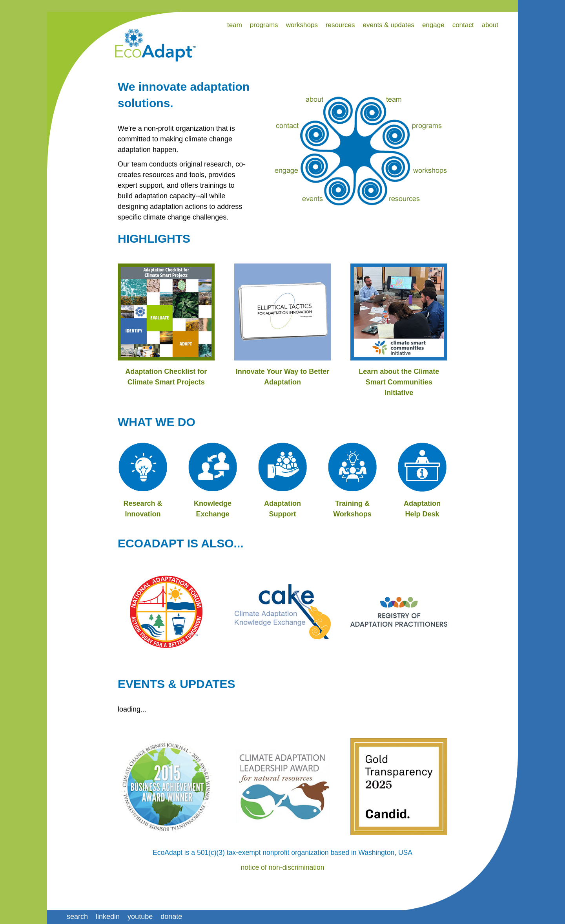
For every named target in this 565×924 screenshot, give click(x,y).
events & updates (389, 25)
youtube (140, 917)
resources (340, 25)
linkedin (108, 917)
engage (433, 25)
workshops (302, 25)
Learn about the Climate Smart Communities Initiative (399, 382)
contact (463, 25)
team (235, 25)
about (490, 25)
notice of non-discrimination (282, 867)
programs (264, 25)
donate (171, 917)
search (77, 917)
